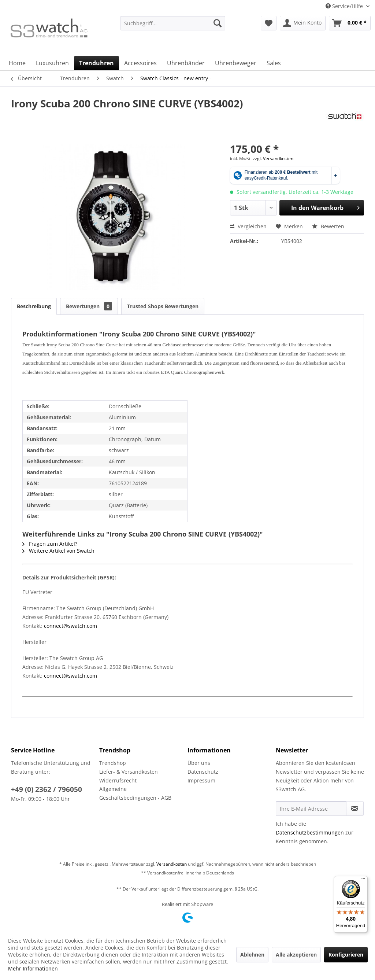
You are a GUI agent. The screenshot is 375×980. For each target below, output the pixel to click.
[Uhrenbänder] (186, 63)
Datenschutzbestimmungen (310, 832)
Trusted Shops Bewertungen (163, 306)
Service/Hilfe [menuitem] (345, 6)
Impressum (201, 780)
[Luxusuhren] (52, 63)
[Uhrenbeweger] (236, 63)
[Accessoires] (140, 63)
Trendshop (113, 763)
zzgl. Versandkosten (273, 159)
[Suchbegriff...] (173, 23)
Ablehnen (252, 955)
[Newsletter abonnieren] (355, 808)
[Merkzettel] (269, 23)
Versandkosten (172, 864)
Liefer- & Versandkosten (129, 772)
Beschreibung (34, 306)
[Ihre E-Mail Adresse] (311, 808)
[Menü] (363, 880)
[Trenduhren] (96, 63)
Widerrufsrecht (118, 780)
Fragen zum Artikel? (50, 544)
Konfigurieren (346, 955)
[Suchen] (218, 23)
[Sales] (274, 63)
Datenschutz (203, 772)
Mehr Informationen (33, 968)
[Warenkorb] (350, 23)
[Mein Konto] (303, 23)
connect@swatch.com (70, 626)
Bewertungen (89, 306)
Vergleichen (248, 226)
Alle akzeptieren (296, 955)
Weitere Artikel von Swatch (58, 551)
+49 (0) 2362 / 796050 (47, 789)
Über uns (199, 763)
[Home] (17, 63)
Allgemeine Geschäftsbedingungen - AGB (135, 793)
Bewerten (328, 226)
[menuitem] (173, 27)
